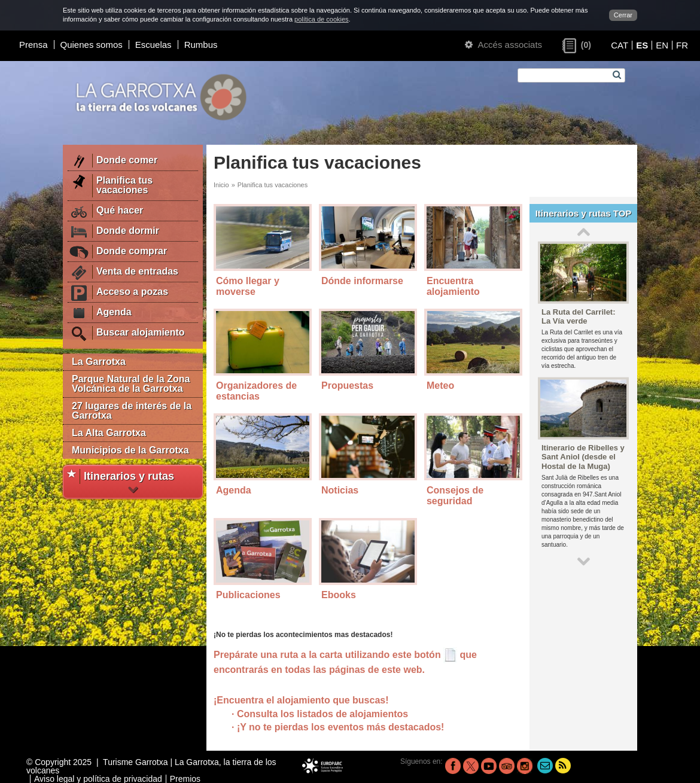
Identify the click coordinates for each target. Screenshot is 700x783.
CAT (620, 45)
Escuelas (153, 45)
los (378, 727)
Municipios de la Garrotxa (130, 450)
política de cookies (322, 19)
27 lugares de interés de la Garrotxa (132, 411)
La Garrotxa (99, 362)
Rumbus (201, 45)
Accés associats (503, 45)
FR (682, 45)
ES (642, 45)
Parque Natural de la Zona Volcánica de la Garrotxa (131, 384)
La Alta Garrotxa (109, 433)
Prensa (34, 45)
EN (662, 45)
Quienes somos (92, 45)
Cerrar (623, 15)
